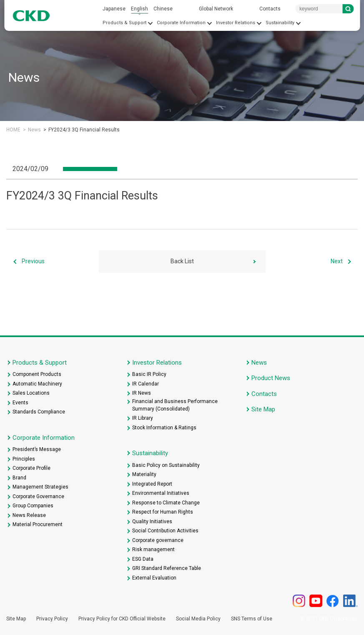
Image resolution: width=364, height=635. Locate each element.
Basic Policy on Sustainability (166, 465)
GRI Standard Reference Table (167, 568)
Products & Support (124, 23)
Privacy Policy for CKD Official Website (122, 619)
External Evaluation (154, 578)
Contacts (270, 9)
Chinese (163, 9)
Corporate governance (158, 540)
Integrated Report (152, 484)
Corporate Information (181, 23)
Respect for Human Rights (163, 512)
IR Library (143, 418)
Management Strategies (40, 487)
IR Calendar (146, 384)
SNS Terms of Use (252, 619)
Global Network (216, 9)
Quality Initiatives (152, 522)
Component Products (37, 374)
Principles (24, 459)
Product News (271, 378)
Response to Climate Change (166, 503)
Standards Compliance (39, 412)
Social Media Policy (198, 619)
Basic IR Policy (149, 374)
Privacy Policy (52, 619)
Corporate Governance (38, 496)
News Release (29, 515)
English (139, 9)
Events (20, 403)
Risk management (153, 549)
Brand (19, 478)
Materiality (144, 474)
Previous (33, 261)
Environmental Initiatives (161, 493)
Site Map (263, 409)
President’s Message (37, 449)
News (34, 130)
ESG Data (143, 559)
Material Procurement (38, 524)
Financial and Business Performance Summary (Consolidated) (175, 405)
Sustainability (280, 23)
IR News (142, 393)
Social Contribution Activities (165, 531)
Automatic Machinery (37, 384)
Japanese (114, 9)
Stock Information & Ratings (164, 428)
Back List (182, 261)
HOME (13, 130)
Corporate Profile (31, 468)
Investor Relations (236, 23)
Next (337, 261)
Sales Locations (31, 393)
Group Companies (33, 506)
